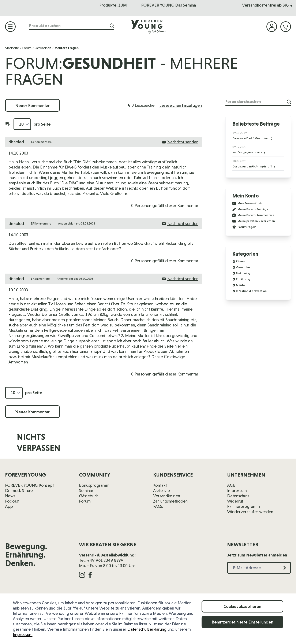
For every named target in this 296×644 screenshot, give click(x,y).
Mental (241, 285)
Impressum (23, 634)
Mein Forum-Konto (248, 203)
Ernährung (243, 279)
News (10, 496)
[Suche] (112, 26)
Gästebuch (89, 496)
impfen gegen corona (248, 152)
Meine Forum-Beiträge (250, 209)
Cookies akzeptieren (242, 606)
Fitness (240, 261)
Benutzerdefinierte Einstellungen (242, 622)
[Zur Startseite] (148, 26)
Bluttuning (243, 273)
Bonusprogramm (94, 485)
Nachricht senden (180, 142)
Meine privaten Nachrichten (254, 221)
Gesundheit (43, 48)
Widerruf (235, 501)
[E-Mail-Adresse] (209, 445)
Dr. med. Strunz (19, 491)
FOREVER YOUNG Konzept (29, 485)
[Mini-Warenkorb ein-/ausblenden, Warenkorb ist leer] (286, 27)
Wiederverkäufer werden (250, 512)
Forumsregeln (244, 227)
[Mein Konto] (272, 27)
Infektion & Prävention (251, 291)
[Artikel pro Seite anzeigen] (22, 124)
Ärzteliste (162, 491)
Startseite (12, 48)
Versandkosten (167, 496)
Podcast (12, 501)
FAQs (158, 506)
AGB (231, 485)
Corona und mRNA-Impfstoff (252, 166)
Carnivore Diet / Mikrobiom (251, 138)
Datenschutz (238, 496)
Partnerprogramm (243, 506)
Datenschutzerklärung (147, 629)
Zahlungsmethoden (170, 501)
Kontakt (160, 485)
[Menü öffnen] (10, 27)
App (9, 506)
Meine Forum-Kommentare (253, 215)
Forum (27, 48)
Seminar (86, 491)
